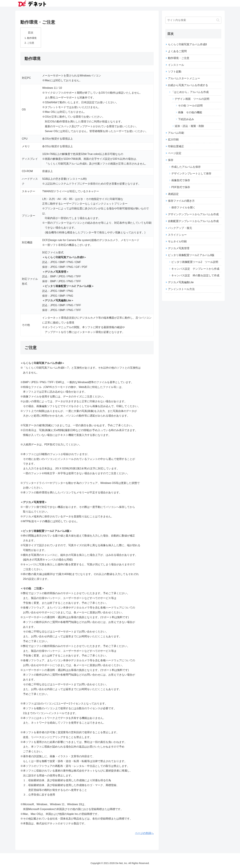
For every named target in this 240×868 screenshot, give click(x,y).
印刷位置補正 (176, 146)
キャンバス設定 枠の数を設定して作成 (195, 275)
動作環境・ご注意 (179, 58)
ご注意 (31, 43)
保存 (171, 160)
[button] (218, 20)
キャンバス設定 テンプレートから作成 (195, 269)
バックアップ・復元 (180, 228)
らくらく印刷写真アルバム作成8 (187, 44)
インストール (176, 65)
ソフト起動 (175, 72)
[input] (193, 20)
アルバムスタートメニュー (184, 78)
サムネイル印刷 (177, 241)
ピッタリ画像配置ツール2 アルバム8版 (191, 255)
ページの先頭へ (144, 833)
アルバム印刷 (176, 133)
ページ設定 (175, 153)
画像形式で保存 (181, 180)
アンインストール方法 (181, 289)
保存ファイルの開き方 (181, 201)
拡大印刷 (173, 140)
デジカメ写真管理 (179, 248)
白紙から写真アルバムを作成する (188, 85)
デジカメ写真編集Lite (181, 282)
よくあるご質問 (177, 51)
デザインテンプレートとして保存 (191, 173)
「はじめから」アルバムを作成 (190, 92)
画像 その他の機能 (190, 112)
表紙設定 (173, 194)
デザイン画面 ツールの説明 (192, 99)
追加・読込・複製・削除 (189, 126)
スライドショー (177, 235)
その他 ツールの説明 (190, 106)
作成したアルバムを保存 (186, 167)
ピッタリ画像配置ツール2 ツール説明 (195, 262)
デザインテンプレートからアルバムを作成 (193, 214)
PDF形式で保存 (181, 187)
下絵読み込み (186, 119)
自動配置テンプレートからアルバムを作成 (193, 221)
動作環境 (32, 38)
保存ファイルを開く (183, 207)
